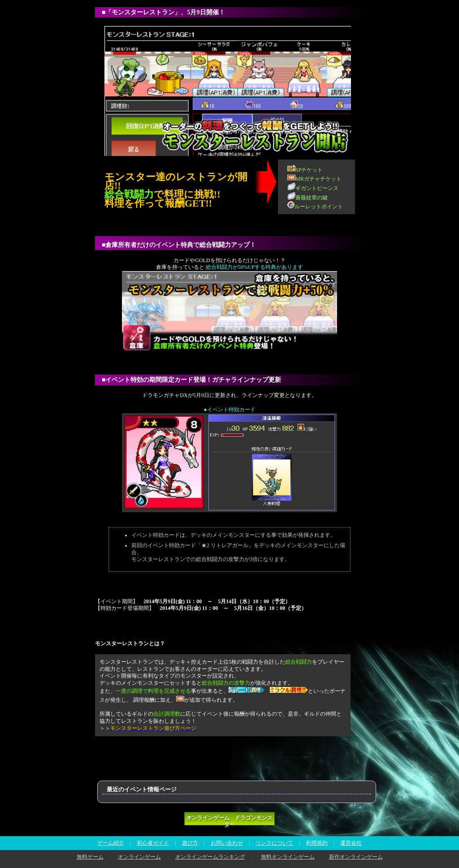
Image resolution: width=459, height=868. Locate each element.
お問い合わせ (227, 843)
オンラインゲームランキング (210, 857)
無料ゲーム (90, 857)
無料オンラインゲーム (288, 857)
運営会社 (351, 843)
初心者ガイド (153, 843)
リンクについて (274, 843)
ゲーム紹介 (111, 843)
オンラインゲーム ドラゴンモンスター (229, 820)
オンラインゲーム (139, 857)
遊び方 (190, 843)
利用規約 (317, 843)
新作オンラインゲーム (356, 857)
